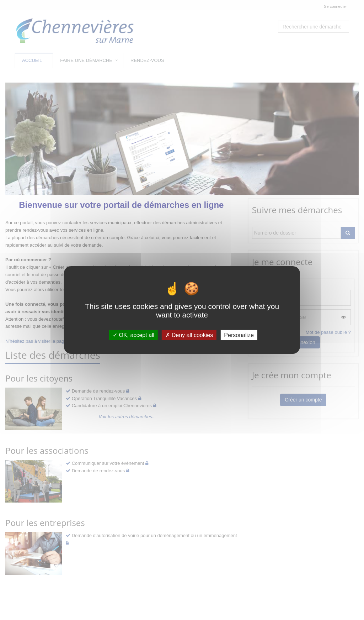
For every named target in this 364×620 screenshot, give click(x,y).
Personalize (239, 335)
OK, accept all (133, 335)
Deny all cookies (189, 335)
